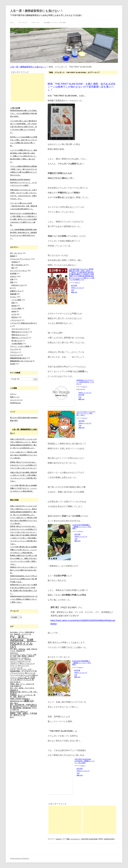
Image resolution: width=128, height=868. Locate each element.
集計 (13, 268)
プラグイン (14, 352)
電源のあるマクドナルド (20, 332)
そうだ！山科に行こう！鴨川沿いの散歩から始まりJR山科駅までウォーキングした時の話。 (24, 455)
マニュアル (14, 349)
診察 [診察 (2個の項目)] (19, 712)
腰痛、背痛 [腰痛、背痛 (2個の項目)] (14, 703)
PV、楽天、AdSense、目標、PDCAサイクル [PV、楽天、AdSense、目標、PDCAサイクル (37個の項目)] (23, 642)
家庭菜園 (13, 294)
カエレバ (77, 282)
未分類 (12, 364)
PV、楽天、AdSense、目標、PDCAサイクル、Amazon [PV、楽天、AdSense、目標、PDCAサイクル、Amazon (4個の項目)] (24, 650)
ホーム (12, 23)
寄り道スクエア (17, 341)
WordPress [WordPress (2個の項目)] (14, 653)
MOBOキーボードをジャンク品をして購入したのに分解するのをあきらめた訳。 (24, 570)
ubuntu (14, 311)
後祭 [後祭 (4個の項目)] (19, 686)
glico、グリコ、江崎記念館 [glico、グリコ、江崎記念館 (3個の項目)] (24, 632)
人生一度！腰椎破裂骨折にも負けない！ (37, 11)
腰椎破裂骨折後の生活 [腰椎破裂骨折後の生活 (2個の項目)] (17, 701)
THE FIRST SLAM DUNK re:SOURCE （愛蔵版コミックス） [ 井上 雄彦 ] (85, 761)
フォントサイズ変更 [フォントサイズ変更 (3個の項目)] (30, 675)
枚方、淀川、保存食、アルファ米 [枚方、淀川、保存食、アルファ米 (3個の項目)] (22, 688)
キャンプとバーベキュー (19, 271)
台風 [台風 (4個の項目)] (13, 686)
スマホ (14, 314)
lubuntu (14, 306)
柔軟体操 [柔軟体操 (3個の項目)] (14, 690)
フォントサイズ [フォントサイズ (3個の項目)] (16, 675)
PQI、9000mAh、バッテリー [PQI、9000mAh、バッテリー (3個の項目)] (21, 634)
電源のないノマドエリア (20, 338)
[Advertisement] (65, 820)
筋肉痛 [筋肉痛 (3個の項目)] (20, 699)
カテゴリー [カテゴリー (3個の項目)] (15, 662)
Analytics (15, 262)
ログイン (13, 394)
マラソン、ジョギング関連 (20, 346)
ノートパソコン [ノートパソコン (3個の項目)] (16, 668)
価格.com (74, 292)
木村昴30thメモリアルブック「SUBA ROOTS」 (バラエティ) (85, 382)
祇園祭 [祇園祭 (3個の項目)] (13, 699)
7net (72, 290)
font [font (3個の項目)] (12, 632)
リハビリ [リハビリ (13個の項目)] (27, 677)
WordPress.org (15, 403)
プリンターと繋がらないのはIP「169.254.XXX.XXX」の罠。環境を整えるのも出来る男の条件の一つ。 (24, 206)
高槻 (12, 282)
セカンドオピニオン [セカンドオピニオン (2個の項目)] (28, 664)
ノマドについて (16, 320)
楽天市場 (74, 286)
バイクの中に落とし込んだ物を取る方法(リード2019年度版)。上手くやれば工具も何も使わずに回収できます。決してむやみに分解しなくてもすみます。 (23, 127)
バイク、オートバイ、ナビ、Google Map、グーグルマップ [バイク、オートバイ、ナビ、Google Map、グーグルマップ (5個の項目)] (23, 670)
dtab (13, 303)
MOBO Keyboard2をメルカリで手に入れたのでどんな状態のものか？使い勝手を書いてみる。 (24, 579)
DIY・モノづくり (16, 253)
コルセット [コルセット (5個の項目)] (16, 663)
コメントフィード (16, 400)
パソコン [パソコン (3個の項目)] (31, 673)
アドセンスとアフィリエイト (20, 259)
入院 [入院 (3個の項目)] (18, 682)
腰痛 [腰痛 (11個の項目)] (29, 701)
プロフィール (35, 23)
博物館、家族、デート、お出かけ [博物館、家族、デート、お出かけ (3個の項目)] (22, 684)
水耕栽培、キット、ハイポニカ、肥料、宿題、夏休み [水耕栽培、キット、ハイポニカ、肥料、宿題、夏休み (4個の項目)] (23, 696)
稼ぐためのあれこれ (19, 265)
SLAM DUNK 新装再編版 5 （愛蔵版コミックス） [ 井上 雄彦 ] (82, 527)
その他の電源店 (17, 344)
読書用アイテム (16, 291)
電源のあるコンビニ (19, 335)
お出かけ (59, 839)
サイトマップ (23, 23)
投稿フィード (15, 397)
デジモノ (13, 297)
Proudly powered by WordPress (20, 859)
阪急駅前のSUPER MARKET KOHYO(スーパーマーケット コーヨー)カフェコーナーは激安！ (23, 183)
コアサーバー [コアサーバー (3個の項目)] (25, 662)
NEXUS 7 (15, 317)
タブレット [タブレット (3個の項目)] (15, 666)
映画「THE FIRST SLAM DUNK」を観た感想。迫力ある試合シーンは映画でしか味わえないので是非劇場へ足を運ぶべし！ (82, 87)
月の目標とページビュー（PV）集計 (55, 23)
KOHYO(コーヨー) (18, 285)
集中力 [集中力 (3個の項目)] (24, 712)
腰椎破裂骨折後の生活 (18, 358)
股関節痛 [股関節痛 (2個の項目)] (26, 699)
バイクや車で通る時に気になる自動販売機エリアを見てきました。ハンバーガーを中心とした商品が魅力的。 (23, 488)
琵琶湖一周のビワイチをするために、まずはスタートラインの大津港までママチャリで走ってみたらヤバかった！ (23, 465)
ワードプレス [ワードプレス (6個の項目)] (27, 680)
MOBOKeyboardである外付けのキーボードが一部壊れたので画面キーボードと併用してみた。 (24, 599)
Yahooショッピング (78, 288)
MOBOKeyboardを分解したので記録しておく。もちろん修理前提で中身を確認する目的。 (24, 113)
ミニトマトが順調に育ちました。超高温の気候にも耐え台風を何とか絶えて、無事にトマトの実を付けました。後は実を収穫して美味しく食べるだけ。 (23, 156)
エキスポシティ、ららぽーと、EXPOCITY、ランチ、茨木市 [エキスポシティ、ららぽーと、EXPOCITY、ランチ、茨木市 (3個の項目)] (21, 659)
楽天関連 (13, 274)
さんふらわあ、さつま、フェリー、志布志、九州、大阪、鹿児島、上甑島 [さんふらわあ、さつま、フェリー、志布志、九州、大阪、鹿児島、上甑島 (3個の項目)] (23, 655)
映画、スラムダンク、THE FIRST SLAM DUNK (82, 839)
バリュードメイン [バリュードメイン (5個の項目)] (19, 673)
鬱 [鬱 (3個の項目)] (12, 717)
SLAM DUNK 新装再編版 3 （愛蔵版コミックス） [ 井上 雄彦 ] (82, 663)
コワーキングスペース (19, 329)
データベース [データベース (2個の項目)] (24, 666)
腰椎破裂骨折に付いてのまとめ (21, 361)
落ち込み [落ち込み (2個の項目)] (13, 712)
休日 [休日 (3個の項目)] (13, 682)
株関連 (12, 256)
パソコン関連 (16, 300)
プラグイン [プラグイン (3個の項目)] (15, 678)
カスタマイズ (15, 355)
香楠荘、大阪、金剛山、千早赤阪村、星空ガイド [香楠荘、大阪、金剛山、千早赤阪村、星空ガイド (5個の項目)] (24, 714)
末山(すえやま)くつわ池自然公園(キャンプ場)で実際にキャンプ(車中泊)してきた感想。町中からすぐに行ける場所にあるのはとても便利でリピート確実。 (23, 219)
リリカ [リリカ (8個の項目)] (15, 680)
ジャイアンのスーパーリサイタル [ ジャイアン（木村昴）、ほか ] (86, 413)
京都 (12, 279)
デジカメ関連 (16, 308)
